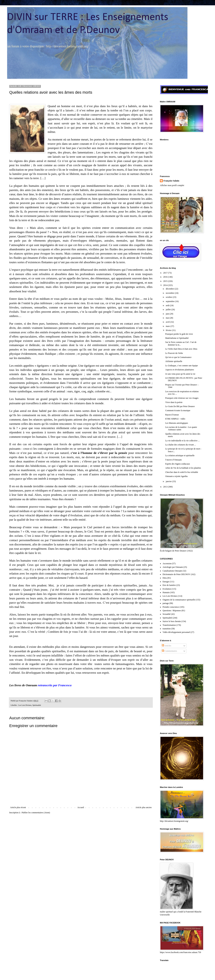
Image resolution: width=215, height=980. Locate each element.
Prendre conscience (171, 607)
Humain (166, 592)
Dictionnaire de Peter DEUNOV (176, 574)
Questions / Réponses (172, 611)
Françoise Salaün (171, 181)
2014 (166, 285)
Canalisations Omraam (172, 571)
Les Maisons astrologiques (177, 423)
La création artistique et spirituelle (180, 456)
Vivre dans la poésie (174, 402)
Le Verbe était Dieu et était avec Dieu (181, 349)
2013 (166, 487)
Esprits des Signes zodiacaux (178, 464)
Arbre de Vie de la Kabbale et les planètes (183, 468)
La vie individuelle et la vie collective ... (182, 441)
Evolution (167, 589)
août (168, 305)
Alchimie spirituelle (174, 361)
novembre (170, 293)
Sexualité (167, 614)
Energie (166, 582)
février (169, 330)
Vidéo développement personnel (176, 632)
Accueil (81, 807)
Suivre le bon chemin (172, 621)
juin (168, 314)
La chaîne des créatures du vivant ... (181, 445)
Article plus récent (18, 807)
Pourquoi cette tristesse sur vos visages (182, 398)
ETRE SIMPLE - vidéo (175, 419)
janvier (169, 481)
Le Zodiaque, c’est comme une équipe (182, 366)
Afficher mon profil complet (172, 185)
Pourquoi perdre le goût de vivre (179, 334)
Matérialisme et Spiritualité (177, 338)
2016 (166, 277)
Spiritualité (37, 705)
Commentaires (169, 651)
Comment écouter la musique (178, 410)
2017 (166, 273)
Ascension (167, 564)
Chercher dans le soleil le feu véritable (182, 472)
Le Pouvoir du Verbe (174, 353)
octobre (169, 297)
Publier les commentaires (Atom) (36, 813)
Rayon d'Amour (172, 415)
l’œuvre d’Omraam (173, 460)
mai (168, 318)
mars (168, 326)
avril (168, 322)
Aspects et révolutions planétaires (180, 370)
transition (167, 629)
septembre (170, 301)
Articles (166, 646)
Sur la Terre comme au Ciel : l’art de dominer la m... (181, 343)
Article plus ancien (143, 807)
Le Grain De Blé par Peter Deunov (180, 406)
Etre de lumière (169, 585)
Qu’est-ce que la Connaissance (178, 357)
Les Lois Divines (25, 705)
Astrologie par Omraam (173, 567)
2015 (166, 281)
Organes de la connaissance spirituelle (179, 600)
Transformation (169, 625)
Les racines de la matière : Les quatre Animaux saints (181, 428)
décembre (170, 289)
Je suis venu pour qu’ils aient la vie (180, 374)
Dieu (165, 578)
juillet (169, 310)
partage (166, 603)
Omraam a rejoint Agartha (176, 476)
